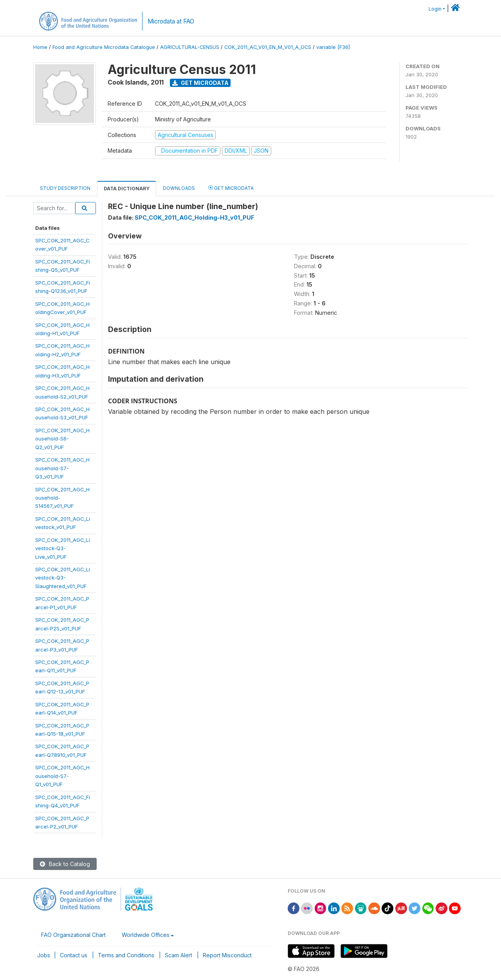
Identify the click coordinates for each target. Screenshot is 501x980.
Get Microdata (200, 83)
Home (40, 47)
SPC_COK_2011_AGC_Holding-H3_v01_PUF (195, 217)
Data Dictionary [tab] (127, 189)
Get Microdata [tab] (231, 188)
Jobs (44, 955)
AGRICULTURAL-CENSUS (190, 47)
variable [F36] (333, 47)
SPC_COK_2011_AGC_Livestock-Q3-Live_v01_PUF (63, 548)
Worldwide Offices (146, 935)
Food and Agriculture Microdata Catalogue (104, 47)
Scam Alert (178, 955)
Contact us (74, 955)
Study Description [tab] (65, 188)
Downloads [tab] (179, 188)
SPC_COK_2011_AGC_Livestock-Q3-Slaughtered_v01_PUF (63, 578)
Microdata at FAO (171, 21)
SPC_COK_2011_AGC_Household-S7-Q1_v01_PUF (62, 776)
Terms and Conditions (126, 955)
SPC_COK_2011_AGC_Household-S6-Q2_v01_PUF (62, 439)
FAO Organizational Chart (73, 935)
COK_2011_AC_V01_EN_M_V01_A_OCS (268, 47)
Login (435, 9)
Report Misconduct (227, 955)
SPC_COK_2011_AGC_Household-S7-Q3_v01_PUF (62, 468)
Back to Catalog (65, 864)
